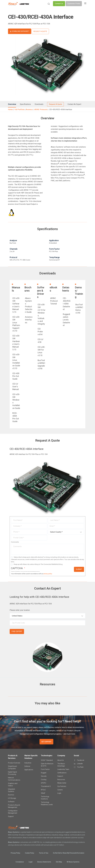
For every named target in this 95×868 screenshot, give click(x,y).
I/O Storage (12, 798)
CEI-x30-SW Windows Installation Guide (16, 401)
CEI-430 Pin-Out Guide (16, 376)
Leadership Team (63, 769)
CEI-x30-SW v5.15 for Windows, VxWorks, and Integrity (41, 314)
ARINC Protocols (41, 109)
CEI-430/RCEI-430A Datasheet (67, 304)
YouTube (80, 767)
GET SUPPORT (46, 742)
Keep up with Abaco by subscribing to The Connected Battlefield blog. (38, 564)
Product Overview (14, 763)
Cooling (44, 780)
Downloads (39, 104)
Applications (29, 770)
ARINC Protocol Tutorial (54, 301)
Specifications (25, 104)
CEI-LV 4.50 (40, 341)
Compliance (20, 862)
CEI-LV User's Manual (16, 387)
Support (11, 816)
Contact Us (59, 4)
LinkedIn (80, 764)
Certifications (62, 773)
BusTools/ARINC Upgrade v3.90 (41, 364)
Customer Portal (74, 4)
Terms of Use (44, 853)
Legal (30, 862)
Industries (28, 763)
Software (11, 802)
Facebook (81, 760)
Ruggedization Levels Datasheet (66, 320)
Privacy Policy (15, 853)
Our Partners (62, 786)
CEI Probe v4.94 (40, 332)
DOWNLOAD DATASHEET (21, 31)
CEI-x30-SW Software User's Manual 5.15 (16, 305)
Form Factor (45, 769)
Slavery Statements (44, 862)
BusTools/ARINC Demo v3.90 (79, 309)
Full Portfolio (19, 109)
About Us (61, 760)
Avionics (29, 109)
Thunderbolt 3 (46, 786)
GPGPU (43, 783)
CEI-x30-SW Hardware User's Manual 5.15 (16, 343)
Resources (61, 780)
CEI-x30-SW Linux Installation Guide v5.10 (16, 361)
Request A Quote (55, 104)
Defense (27, 766)
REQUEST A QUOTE (40, 31)
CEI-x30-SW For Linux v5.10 (41, 351)
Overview (12, 104)
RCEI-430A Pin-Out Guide (16, 417)
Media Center (62, 783)
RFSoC (43, 790)
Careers (60, 790)
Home (10, 109)
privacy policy (48, 574)
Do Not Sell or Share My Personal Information (69, 853)
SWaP (43, 793)
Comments (15, 542)
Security (44, 776)
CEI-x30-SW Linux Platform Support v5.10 (16, 324)
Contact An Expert (74, 104)
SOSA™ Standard (47, 760)
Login (59, 793)
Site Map (59, 862)
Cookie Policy (30, 853)
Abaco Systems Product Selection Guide (29, 305)
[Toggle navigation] (85, 4)
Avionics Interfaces (29, 320)
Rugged (44, 773)
